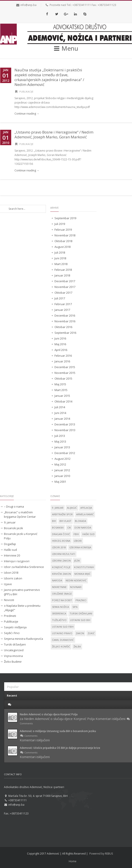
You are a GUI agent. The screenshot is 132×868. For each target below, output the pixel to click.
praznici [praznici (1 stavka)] (81, 600)
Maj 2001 (60, 482)
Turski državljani (15, 644)
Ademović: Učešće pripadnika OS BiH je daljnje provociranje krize (60, 748)
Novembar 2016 (65, 321)
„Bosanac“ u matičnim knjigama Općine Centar (20, 514)
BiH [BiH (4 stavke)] (54, 521)
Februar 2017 (63, 304)
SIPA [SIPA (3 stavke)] (75, 607)
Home (73, 861)
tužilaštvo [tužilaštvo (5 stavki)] (59, 620)
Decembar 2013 (65, 424)
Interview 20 (12, 555)
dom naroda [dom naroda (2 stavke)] (83, 528)
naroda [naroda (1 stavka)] (57, 580)
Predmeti (10, 616)
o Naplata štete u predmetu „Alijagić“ (22, 608)
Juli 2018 (60, 252)
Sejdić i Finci (12, 633)
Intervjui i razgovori (17, 561)
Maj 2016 (60, 344)
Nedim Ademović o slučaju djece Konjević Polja (49, 714)
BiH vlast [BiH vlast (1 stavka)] (65, 521)
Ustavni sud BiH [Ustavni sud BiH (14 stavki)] (80, 620)
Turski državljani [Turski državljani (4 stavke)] (81, 613)
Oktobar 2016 (63, 327)
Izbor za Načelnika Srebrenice (24, 567)
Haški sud (10, 550)
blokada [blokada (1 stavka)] (80, 521)
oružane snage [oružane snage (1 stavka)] (62, 594)
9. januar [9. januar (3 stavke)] (58, 508)
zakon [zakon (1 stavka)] (80, 633)
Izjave (8, 584)
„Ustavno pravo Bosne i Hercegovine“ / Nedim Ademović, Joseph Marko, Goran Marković (54, 134)
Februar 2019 (63, 230)
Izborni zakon (13, 578)
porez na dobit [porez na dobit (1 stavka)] (62, 600)
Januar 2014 (62, 419)
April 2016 (61, 350)
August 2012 (62, 459)
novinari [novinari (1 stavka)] (76, 587)
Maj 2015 (60, 384)
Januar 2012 (62, 470)
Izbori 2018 (11, 573)
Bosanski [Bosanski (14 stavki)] (58, 528)
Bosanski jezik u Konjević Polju (21, 536)
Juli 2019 (60, 224)
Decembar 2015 (65, 367)
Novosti (9, 600)
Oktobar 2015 (63, 378)
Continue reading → (27, 114)
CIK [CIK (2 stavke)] (69, 528)
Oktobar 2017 (63, 293)
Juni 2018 (60, 258)
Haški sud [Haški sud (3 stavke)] (89, 534)
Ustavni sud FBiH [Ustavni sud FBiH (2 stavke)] (63, 627)
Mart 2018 (61, 264)
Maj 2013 (60, 441)
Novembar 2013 (65, 430)
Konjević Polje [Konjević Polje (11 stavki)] (61, 567)
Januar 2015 (62, 396)
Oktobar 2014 (63, 401)
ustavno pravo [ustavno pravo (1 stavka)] (62, 633)
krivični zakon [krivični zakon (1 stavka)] (61, 574)
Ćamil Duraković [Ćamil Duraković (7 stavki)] (63, 640)
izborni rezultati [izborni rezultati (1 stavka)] (64, 554)
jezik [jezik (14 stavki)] (77, 561)
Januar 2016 (62, 361)
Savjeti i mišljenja (15, 627)
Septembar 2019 (65, 218)
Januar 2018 (62, 275)
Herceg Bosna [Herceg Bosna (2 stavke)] (61, 541)
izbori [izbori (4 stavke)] (78, 541)
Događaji (10, 544)
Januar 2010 (62, 476)
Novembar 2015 (65, 373)
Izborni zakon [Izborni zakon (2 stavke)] (61, 561)
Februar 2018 (63, 270)
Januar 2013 (62, 447)
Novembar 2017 (65, 287)
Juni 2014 (60, 413)
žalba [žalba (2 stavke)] (77, 646)
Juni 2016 (60, 338)
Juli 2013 (60, 436)
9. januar (10, 522)
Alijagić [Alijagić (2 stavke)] (72, 508)
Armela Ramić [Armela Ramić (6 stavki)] (85, 514)
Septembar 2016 (65, 333)
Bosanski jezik (14, 528)
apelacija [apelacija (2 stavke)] (86, 508)
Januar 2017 (62, 310)
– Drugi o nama (14, 506)
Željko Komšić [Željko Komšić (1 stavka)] (61, 646)
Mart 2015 (61, 390)
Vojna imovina (13, 656)
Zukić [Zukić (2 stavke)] (91, 633)
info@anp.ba (28, 5)
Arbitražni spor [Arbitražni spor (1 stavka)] (62, 514)
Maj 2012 (60, 464)
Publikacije (26, 92)
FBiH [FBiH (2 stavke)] (76, 534)
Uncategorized (14, 650)
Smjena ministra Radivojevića (24, 639)
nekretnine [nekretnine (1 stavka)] (59, 587)
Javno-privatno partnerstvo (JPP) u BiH (22, 592)
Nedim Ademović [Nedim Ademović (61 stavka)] (76, 580)
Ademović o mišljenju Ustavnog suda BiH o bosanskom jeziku (58, 731)
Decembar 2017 (65, 281)
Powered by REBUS (101, 854)
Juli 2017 (60, 298)
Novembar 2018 (65, 235)
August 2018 (62, 247)
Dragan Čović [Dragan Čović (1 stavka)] (61, 534)
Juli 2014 (60, 407)
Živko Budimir (13, 662)
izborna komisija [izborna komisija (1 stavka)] (80, 547)
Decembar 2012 (65, 453)
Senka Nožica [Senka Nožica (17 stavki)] (61, 607)
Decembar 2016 (65, 315)
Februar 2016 (63, 356)
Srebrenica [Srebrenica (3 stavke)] (59, 613)
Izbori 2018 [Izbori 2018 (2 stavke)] (59, 547)
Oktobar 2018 (63, 241)
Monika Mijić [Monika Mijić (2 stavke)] (82, 574)
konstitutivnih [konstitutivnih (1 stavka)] (84, 567)
